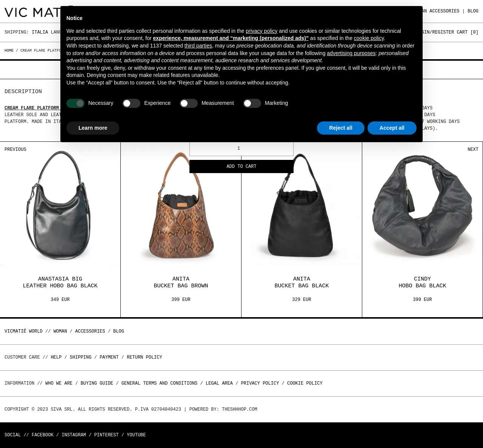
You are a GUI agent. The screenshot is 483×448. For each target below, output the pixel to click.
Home (10, 51)
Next (473, 150)
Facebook (43, 435)
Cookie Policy (305, 383)
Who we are (59, 383)
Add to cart (241, 167)
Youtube (136, 435)
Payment (109, 357)
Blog (473, 11)
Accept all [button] (392, 128)
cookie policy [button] (369, 38)
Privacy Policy (260, 383)
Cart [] (468, 32)
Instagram (74, 435)
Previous (15, 150)
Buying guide (97, 383)
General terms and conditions (160, 383)
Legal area (219, 383)
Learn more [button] (93, 128)
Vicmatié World (24, 331)
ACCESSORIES (444, 11)
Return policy (145, 357)
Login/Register (435, 32)
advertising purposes (351, 53)
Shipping (81, 357)
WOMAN (60, 331)
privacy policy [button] (261, 31)
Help (56, 357)
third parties (198, 46)
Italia (40, 32)
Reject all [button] (341, 128)
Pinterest (107, 435)
